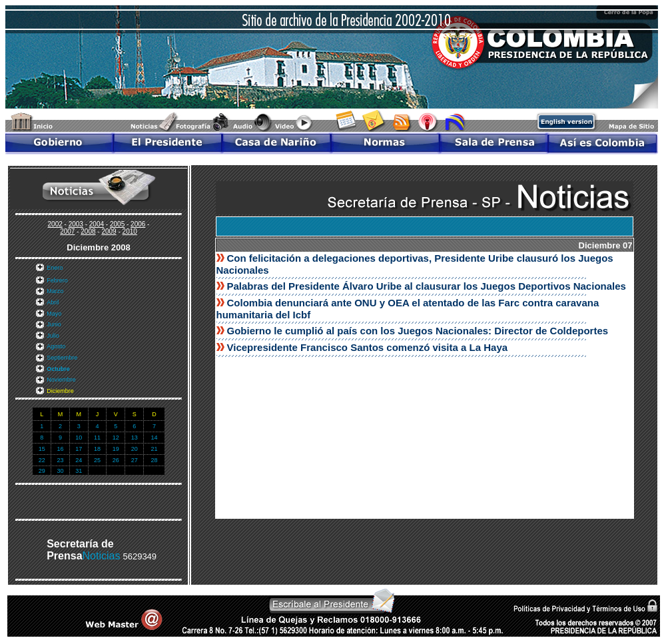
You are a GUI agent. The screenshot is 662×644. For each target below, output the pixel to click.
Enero (55, 268)
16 (60, 449)
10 (79, 438)
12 (116, 438)
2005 (117, 224)
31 (79, 471)
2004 (97, 224)
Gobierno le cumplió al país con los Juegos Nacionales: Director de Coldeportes (418, 331)
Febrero (57, 280)
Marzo (55, 291)
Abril (53, 302)
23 (60, 460)
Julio (53, 336)
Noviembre (61, 380)
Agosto (56, 346)
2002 (55, 224)
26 (116, 460)
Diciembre (60, 391)
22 (42, 460)
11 (97, 438)
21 (154, 449)
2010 (130, 231)
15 (42, 449)
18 (97, 449)
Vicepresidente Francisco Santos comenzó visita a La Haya (368, 347)
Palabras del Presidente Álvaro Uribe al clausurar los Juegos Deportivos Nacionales (427, 286)
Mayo (54, 314)
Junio (54, 324)
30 (60, 471)
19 (116, 449)
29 (42, 471)
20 (135, 449)
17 (79, 449)
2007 (67, 231)
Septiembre (62, 358)
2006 (138, 224)
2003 (76, 224)
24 (79, 460)
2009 (109, 231)
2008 (88, 231)
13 (135, 438)
